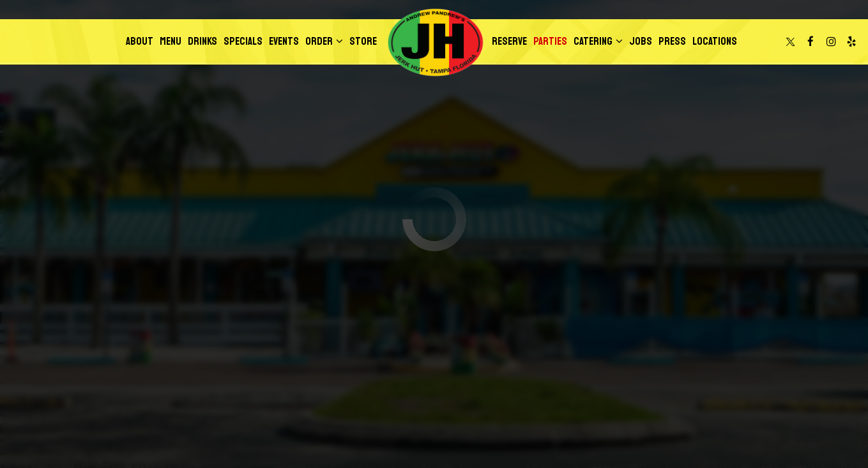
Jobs (641, 42)
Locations (715, 42)
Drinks (202, 42)
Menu (171, 42)
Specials (243, 42)
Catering (598, 42)
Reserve (509, 42)
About (140, 42)
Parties (550, 42)
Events (284, 42)
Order (324, 42)
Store (363, 42)
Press (672, 42)
